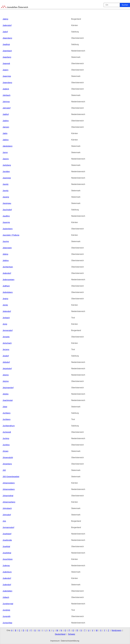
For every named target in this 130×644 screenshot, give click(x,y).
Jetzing (6, 375)
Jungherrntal (8, 604)
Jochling (6, 445)
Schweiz (72, 634)
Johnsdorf (7, 515)
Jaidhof (6, 114)
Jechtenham (8, 267)
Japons (6, 159)
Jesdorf (6, 356)
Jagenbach (7, 51)
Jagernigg (7, 76)
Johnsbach (7, 508)
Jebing (5, 254)
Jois (4, 521)
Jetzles (6, 394)
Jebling (6, 261)
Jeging (5, 299)
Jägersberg (7, 38)
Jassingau (7, 203)
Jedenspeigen (9, 280)
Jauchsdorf (7, 210)
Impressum (55, 641)
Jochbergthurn (9, 426)
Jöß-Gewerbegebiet (11, 477)
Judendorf (7, 578)
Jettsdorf (6, 362)
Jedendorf (7, 273)
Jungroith (6, 616)
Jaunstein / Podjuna (11, 235)
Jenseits (6, 337)
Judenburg (7, 572)
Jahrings (6, 102)
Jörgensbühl (8, 458)
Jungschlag (7, 623)
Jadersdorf (7, 25)
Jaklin (5, 133)
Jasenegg (7, 178)
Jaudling (6, 216)
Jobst (5, 407)
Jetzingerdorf (8, 388)
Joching (6, 438)
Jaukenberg (8, 229)
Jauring (6, 241)
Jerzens (6, 349)
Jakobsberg (8, 146)
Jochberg (6, 413)
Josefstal (6, 546)
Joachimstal (8, 400)
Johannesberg (9, 483)
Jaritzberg (7, 165)
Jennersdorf (8, 330)
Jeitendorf (7, 311)
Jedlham (6, 286)
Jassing (6, 197)
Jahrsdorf (7, 108)
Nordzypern (116, 630)
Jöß (4, 470)
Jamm (5, 152)
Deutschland (60, 634)
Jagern (5, 70)
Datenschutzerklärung (70, 641)
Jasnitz (6, 184)
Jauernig (6, 222)
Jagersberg (7, 83)
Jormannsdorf (8, 527)
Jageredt (6, 63)
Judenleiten (7, 591)
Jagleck (6, 89)
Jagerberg (7, 57)
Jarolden (6, 172)
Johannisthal (8, 496)
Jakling (6, 140)
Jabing (5, 19)
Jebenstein (7, 248)
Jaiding (6, 121)
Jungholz (6, 610)
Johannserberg (9, 502)
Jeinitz (5, 305)
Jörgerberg (7, 464)
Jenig (5, 324)
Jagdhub (6, 44)
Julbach (6, 597)
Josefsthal (7, 553)
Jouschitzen (8, 559)
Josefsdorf (7, 534)
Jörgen (5, 451)
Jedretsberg (8, 292)
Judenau (6, 566)
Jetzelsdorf (7, 369)
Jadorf (5, 32)
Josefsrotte (7, 540)
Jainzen (6, 127)
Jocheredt (7, 432)
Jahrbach (6, 95)
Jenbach (6, 318)
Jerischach (7, 343)
